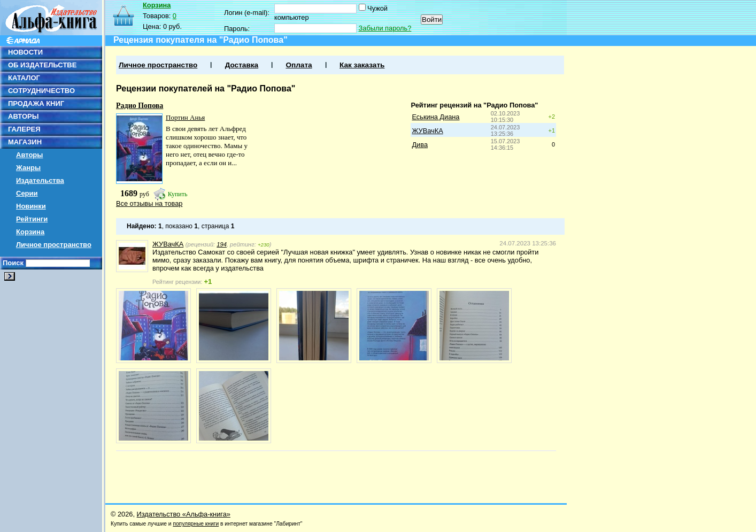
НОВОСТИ (25, 52)
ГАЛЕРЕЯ (24, 129)
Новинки (31, 206)
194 (222, 244)
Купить (178, 194)
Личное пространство (54, 245)
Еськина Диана (435, 117)
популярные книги (196, 524)
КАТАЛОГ (24, 78)
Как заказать (362, 65)
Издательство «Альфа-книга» (184, 514)
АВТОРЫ (23, 116)
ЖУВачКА (427, 131)
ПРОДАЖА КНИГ (36, 103)
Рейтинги (32, 219)
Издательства (40, 180)
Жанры (28, 168)
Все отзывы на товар (149, 203)
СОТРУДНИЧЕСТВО (41, 91)
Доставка (242, 65)
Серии (27, 193)
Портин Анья (185, 117)
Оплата (299, 65)
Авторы (29, 155)
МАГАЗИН (25, 142)
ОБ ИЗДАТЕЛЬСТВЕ (42, 65)
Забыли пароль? (385, 28)
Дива (420, 145)
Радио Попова (140, 106)
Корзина (30, 232)
